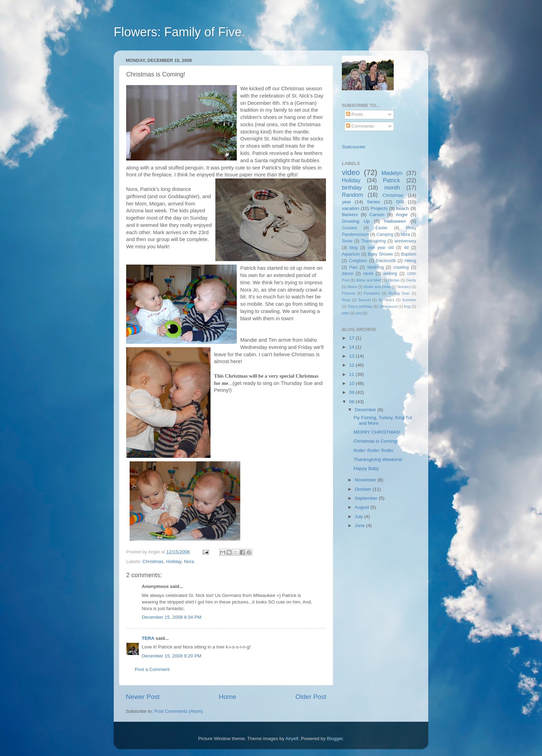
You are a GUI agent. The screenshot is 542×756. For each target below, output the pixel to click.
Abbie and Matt (369, 280)
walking (390, 274)
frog (407, 306)
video (351, 172)
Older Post (311, 697)
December (366, 410)
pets (345, 313)
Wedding (375, 267)
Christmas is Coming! (376, 441)
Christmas (153, 561)
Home (227, 697)
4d (406, 248)
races (368, 274)
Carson (377, 215)
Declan (394, 280)
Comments (360, 126)
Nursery (404, 287)
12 (352, 365)
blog (353, 248)
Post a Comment (152, 669)
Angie (402, 215)
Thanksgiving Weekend (378, 459)
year (346, 202)
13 (352, 356)
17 (352, 338)
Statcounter (354, 147)
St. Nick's (386, 300)
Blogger (335, 739)
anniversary (405, 241)
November (366, 480)
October (364, 489)
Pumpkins (372, 293)
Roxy (346, 300)
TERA (148, 638)
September (367, 498)
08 (352, 402)
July (359, 517)
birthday (352, 187)
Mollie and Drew (377, 287)
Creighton (358, 261)
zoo (359, 313)
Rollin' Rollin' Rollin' (374, 450)
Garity (411, 280)
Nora (189, 561)
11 (352, 374)
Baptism (409, 254)
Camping (385, 234)
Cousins (349, 228)
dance (348, 274)
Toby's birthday (360, 306)
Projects (379, 208)
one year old (381, 248)
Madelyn (392, 173)
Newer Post (143, 697)
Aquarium (351, 254)
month (392, 187)
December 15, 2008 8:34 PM (172, 617)
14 (352, 347)
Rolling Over (399, 293)
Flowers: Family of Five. (179, 32)
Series (373, 202)
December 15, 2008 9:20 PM (172, 656)
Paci (353, 267)
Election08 (386, 261)
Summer (409, 300)
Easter (381, 228)
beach (403, 208)
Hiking (410, 261)
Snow (347, 241)
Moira (352, 287)
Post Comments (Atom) (179, 711)
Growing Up (356, 221)
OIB (400, 202)
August (363, 507)
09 (352, 392)
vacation (351, 208)
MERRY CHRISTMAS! (377, 432)
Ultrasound (388, 306)
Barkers (350, 215)
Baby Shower (380, 254)
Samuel (365, 300)
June (360, 525)
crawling (401, 267)
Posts (355, 114)
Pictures (349, 293)
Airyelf (292, 739)
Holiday (174, 561)
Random (352, 195)
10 (352, 383)
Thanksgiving (374, 241)
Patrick (391, 180)
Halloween (395, 221)
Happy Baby (366, 468)
